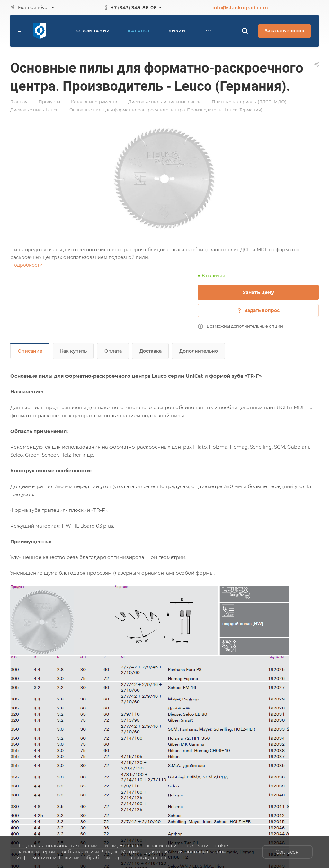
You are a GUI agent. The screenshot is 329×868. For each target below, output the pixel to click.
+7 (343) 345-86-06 (134, 8)
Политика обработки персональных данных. (113, 858)
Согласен (287, 852)
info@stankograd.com (240, 8)
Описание (30, 351)
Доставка (151, 351)
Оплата (113, 351)
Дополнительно (199, 351)
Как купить (73, 351)
